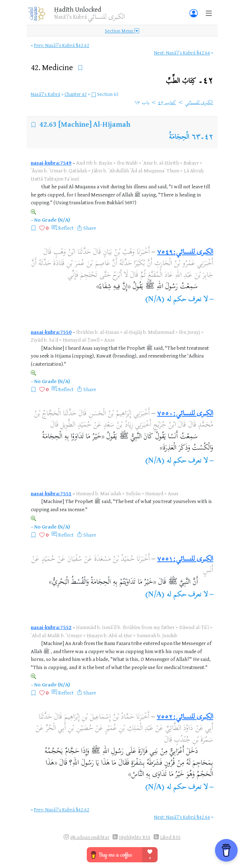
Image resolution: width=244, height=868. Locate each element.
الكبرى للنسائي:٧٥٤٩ (185, 253)
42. (53, 67)
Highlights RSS (135, 837)
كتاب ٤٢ (167, 103)
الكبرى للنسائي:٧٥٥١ (185, 559)
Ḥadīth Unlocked (78, 9)
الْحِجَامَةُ (179, 138)
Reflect (66, 228)
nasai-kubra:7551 (51, 493)
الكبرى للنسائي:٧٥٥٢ (185, 717)
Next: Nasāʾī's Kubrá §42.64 (182, 53)
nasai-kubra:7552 (51, 627)
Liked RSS (170, 837)
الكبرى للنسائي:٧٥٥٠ (185, 414)
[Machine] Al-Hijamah (94, 124)
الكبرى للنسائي (199, 103)
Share (90, 228)
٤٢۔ (189, 81)
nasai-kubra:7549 (51, 163)
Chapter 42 (76, 94)
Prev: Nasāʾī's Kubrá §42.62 (62, 45)
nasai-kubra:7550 (51, 332)
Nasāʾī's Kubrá (46, 94)
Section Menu (122, 31)
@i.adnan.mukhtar (90, 837)
